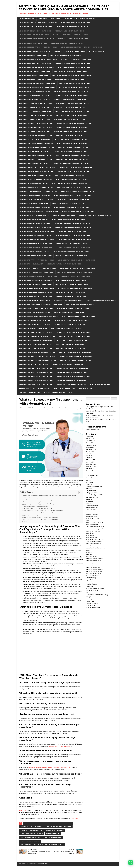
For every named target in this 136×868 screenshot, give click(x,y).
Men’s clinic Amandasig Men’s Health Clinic (72, 27)
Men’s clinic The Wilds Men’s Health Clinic (75, 336)
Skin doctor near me (53, 834)
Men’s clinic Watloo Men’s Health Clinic (34, 364)
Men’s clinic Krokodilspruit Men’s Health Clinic (70, 184)
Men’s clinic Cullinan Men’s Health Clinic (75, 83)
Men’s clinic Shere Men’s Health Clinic (80, 304)
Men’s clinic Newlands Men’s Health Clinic (71, 244)
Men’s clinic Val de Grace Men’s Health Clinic (36, 348)
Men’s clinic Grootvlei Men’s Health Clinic (73, 143)
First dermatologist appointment (32, 827)
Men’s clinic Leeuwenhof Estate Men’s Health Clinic (38, 192)
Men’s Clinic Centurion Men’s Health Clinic (74, 67)
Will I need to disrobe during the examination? (36, 507)
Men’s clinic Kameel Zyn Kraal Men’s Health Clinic (37, 168)
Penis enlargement (92, 556)
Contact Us (43, 19)
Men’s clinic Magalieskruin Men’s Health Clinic (72, 208)
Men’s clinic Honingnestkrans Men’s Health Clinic (72, 163)
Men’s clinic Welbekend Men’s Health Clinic (73, 368)
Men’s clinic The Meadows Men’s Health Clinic (36, 332)
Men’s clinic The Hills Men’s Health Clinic (67, 328)
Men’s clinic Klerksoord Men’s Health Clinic (73, 180)
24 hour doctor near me (93, 478)
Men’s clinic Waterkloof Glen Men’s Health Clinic (37, 356)
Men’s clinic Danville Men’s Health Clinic (74, 87)
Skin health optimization (53, 837)
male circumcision (91, 512)
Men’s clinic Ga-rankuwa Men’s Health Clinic (70, 131)
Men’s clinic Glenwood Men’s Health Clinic (35, 139)
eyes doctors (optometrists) (94, 495)
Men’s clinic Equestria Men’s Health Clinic (70, 119)
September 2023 (91, 468)
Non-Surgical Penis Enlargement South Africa (100, 407)
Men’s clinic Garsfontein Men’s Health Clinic (36, 135)
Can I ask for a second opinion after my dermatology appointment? (42, 519)
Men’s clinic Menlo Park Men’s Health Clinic (95, 216)
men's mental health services (95, 540)
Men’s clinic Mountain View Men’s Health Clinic (37, 240)
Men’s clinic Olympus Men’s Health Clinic (34, 252)
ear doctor (89, 489)
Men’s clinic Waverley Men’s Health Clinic (68, 364)
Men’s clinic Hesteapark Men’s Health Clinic (72, 159)
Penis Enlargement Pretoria (54, 393)
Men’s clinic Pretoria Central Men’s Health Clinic (76, 260)
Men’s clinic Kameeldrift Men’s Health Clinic (76, 168)
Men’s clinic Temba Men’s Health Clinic (33, 328)
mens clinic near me (58, 410)
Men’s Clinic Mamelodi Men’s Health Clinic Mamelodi (38, 212)
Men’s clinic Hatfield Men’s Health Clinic (73, 147)
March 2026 (89, 436)
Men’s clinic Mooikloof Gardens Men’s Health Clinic (38, 23)
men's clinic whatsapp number (95, 529)
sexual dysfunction (92, 584)
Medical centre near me (93, 518)
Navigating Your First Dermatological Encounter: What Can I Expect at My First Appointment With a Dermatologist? (49, 496)
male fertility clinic (91, 516)
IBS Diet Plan (90, 501)
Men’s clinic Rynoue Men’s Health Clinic (102, 300)
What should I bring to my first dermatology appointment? (39, 505)
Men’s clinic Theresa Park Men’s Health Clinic (36, 340)
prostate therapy (91, 578)
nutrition (88, 550)
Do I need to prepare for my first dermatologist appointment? (40, 503)
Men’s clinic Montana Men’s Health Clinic (34, 224)
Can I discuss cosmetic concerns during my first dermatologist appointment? (44, 510)
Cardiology (89, 484)
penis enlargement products (94, 569)
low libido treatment (92, 505)
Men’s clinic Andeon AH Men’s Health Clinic (35, 31)
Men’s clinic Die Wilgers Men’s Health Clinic (72, 95)
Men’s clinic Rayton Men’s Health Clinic (71, 280)
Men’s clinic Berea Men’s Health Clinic (33, 43)
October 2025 (90, 443)
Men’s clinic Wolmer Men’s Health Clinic (72, 381)
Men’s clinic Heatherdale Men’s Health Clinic (36, 156)
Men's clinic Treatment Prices (60, 408)
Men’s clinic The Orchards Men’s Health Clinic (74, 332)
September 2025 (91, 445)
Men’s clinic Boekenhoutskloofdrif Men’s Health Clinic (81, 47)
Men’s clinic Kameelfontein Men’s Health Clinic (36, 172)
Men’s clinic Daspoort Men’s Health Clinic (35, 91)
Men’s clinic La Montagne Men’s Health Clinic (74, 188)
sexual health (90, 586)
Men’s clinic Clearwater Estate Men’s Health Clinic (72, 75)
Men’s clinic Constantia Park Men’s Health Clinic (37, 83)
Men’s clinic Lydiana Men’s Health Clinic (34, 204)
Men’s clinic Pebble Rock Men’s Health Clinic (35, 256)
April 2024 (89, 456)
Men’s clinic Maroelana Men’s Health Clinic (78, 212)
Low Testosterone (92, 510)
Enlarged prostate (91, 493)
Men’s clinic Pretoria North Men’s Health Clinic (78, 268)
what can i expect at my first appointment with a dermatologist (42, 845)
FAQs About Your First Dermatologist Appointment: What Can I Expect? (41, 501)
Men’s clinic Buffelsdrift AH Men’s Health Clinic (72, 63)
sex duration (90, 582)
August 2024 (90, 451)
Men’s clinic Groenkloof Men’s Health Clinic (71, 139)
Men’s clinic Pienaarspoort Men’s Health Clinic (37, 260)
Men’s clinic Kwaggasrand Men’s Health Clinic (36, 188)
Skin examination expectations (31, 837)
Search (114, 399)
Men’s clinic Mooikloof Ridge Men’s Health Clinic (73, 228)
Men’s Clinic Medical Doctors (64, 216)
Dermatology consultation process (60, 823)
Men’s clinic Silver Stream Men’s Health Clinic (36, 308)
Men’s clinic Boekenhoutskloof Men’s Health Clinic (38, 47)
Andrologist (89, 482)
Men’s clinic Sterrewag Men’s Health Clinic (35, 320)
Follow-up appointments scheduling (59, 827)
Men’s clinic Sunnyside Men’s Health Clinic (70, 324)
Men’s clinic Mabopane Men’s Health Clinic (35, 208)
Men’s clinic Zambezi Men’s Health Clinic (72, 385)
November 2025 (91, 441)
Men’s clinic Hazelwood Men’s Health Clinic (71, 151)
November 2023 (91, 466)
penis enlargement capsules (94, 559)
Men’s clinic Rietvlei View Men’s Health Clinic (36, 292)
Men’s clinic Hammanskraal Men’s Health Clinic (37, 147)
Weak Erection (90, 605)
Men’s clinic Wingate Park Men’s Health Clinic (36, 381)
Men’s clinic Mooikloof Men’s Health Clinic (35, 228)
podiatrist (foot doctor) (93, 576)
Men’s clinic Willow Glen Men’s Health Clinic (73, 376)
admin (35, 408)
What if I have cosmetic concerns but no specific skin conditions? (41, 518)
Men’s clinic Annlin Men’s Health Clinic (69, 31)
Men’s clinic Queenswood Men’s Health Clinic (36, 280)
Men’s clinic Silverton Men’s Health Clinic (35, 312)
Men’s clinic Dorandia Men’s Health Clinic (34, 107)
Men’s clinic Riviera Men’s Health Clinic (70, 292)
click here (75, 818)
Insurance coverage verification (32, 830)
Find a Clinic (55, 19)
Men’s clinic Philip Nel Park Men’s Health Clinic (73, 256)
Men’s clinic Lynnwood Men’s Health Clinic (68, 204)
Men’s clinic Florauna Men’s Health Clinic (34, 131)
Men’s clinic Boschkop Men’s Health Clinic (69, 51)
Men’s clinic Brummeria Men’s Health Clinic (35, 63)
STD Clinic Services (92, 409)
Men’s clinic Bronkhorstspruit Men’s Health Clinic (38, 59)
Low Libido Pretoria (86, 389)
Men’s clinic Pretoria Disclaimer (31, 264)
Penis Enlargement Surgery (94, 573)
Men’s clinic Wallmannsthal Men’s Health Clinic (37, 352)
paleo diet (89, 554)
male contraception (92, 514)
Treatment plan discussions (30, 841)
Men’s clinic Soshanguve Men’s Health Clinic (79, 316)
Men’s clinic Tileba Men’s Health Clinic (70, 344)
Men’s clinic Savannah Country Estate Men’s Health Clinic (41, 304)
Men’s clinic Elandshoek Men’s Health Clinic (35, 111)
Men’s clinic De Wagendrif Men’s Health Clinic (71, 91)
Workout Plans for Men (93, 607)
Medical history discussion (55, 830)
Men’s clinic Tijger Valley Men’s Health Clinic (36, 344)
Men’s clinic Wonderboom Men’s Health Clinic (36, 385)
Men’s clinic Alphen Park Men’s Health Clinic (35, 27)
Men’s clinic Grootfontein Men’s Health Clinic (36, 143)
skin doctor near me (70, 410)
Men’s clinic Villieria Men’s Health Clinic (71, 348)
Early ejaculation (91, 491)
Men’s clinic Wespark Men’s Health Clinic (72, 372)
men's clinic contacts (46, 408)
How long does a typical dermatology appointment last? (39, 508)
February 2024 (90, 460)
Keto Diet (89, 503)
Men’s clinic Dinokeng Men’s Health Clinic (34, 99)
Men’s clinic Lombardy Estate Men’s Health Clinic (73, 196)
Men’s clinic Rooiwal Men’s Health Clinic (71, 296)
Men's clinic (89, 520)
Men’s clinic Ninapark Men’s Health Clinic (74, 248)
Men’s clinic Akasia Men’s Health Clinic (76, 23)
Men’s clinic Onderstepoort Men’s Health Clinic (71, 252)
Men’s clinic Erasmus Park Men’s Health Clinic (36, 123)
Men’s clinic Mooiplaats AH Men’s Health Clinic (36, 232)
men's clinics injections (93, 531)
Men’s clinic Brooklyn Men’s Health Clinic (76, 59)
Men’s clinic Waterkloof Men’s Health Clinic (76, 356)
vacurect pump (90, 599)
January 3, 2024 (26, 408)
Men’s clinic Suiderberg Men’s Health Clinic (35, 324)
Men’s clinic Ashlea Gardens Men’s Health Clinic (70, 35)
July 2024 (89, 454)
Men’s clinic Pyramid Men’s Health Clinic (76, 276)
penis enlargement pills (93, 567)
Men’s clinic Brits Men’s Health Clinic (33, 55)
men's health (37, 410)
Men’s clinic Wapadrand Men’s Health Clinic (75, 352)
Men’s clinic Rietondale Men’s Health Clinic (72, 284)
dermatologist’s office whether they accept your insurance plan (49, 768)
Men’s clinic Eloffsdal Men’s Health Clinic (35, 119)
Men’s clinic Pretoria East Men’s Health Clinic (64, 264)
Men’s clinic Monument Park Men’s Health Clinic (72, 224)
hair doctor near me (92, 497)
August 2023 (90, 470)
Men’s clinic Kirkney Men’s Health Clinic (70, 176)
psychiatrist (89, 580)
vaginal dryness (91, 601)
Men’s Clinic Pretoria (27, 19)
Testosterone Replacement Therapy (97, 595)
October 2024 (90, 447)
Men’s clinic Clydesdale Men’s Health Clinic (35, 79)
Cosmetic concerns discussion (34, 823)
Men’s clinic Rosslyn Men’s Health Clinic (68, 300)
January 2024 (90, 462)
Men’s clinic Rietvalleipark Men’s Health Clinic (36, 288)
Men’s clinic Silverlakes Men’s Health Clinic (73, 308)
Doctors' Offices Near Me (94, 486)
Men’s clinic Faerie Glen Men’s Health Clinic (73, 127)
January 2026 (90, 439)
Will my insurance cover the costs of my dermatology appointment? (42, 516)
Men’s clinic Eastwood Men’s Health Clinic (70, 107)
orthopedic (89, 552)
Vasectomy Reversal (92, 603)
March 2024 (89, 458)
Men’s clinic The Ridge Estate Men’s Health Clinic (37, 336)
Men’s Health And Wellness (100, 385)
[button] (131, 863)
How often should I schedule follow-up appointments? (38, 514)
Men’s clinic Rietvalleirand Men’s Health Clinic (75, 288)
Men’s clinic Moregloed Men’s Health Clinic (35, 236)
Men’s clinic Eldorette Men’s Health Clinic (72, 115)
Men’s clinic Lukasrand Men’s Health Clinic (74, 200)
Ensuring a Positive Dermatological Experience (35, 499)
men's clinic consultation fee (94, 522)
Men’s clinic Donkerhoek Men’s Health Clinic (70, 99)
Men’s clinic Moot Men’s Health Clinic (72, 232)
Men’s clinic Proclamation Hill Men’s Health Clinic (38, 276)
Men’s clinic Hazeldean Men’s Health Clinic (35, 151)
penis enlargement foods (93, 565)
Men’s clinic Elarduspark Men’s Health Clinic (36, 115)
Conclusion (25, 521)
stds (87, 592)
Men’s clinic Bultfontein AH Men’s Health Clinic (37, 67)
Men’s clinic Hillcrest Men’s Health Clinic (34, 163)
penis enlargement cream (94, 561)
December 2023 (91, 464)
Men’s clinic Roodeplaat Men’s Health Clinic (35, 296)
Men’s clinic (23, 810)
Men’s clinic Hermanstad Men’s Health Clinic (36, 159)
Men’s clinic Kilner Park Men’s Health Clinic (35, 176)
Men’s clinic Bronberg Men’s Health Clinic (66, 55)
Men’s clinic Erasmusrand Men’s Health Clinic (36, 127)
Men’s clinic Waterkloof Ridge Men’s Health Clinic (38, 360)
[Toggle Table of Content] (79, 493)
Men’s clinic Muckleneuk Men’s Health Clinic (74, 240)
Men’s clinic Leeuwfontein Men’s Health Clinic (78, 192)
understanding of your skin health (60, 746)
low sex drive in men (92, 508)
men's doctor (29, 410)
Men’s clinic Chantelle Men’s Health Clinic (35, 71)
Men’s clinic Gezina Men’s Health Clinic (70, 135)
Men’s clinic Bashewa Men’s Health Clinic (73, 39)
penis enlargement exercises (95, 563)
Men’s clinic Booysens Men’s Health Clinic (34, 51)
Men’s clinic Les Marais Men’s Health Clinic (80, 19)
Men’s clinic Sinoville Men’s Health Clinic (69, 312)
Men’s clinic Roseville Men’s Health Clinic (34, 300)
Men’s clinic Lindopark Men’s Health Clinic (35, 196)
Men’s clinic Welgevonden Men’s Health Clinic (36, 372)
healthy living (90, 499)
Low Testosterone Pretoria (30, 393)
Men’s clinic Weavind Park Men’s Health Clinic (36, 368)
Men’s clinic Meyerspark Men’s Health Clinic (68, 220)
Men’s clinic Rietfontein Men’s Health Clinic (35, 284)
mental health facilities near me (95, 548)
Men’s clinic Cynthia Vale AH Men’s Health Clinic (37, 87)
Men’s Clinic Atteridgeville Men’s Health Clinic (36, 39)
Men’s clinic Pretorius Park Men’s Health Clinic (75, 272)
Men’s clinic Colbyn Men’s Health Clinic (69, 79)
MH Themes (45, 864)
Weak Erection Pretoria (41, 389)
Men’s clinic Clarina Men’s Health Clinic (34, 75)
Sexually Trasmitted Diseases (95, 588)
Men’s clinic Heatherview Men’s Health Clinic (73, 156)
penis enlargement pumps (94, 571)
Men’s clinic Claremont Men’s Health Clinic (71, 71)
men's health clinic (47, 410)
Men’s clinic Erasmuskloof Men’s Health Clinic (74, 123)
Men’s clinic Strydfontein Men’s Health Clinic (72, 320)
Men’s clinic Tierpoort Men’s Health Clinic (72, 340)
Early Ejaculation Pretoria (64, 389)
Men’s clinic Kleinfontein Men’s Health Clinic (36, 180)
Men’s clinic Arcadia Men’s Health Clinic (34, 35)
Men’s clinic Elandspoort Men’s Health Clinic (72, 111)
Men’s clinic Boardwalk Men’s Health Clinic (67, 43)
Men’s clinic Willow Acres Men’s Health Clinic (36, 376)
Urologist (89, 597)
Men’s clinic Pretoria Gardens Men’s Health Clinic (37, 268)
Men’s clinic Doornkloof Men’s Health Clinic (36, 103)
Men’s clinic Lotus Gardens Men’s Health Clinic (36, 200)
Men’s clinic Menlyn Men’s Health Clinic (34, 220)
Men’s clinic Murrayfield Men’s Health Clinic (35, 244)
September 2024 (91, 449)
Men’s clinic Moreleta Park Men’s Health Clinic (72, 236)
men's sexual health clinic (94, 544)
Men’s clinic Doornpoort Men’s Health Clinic (73, 103)
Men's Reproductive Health (94, 542)
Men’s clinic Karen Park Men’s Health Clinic (74, 172)
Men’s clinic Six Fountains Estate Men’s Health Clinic (39, 316)
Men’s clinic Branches (97, 51)
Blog (71, 393)
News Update (24, 389)
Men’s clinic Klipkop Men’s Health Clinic (34, 184)
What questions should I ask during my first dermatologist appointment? (43, 512)
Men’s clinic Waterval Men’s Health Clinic (76, 360)
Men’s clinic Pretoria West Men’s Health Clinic (36, 272)
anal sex (88, 480)
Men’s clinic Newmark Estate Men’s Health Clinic (37, 248)
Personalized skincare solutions (32, 834)
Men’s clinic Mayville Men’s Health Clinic (34, 216)
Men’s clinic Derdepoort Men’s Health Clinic (35, 95)
